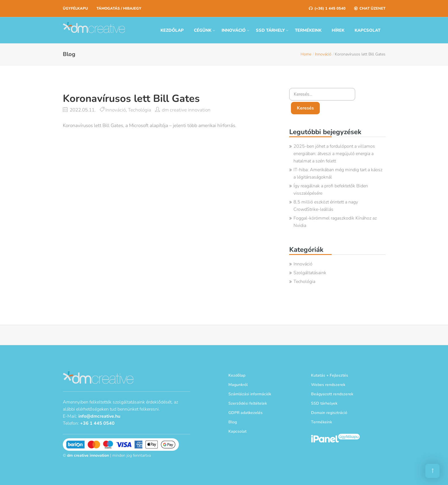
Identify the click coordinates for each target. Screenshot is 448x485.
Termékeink (308, 30)
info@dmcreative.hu (99, 416)
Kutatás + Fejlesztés (330, 375)
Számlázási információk (250, 394)
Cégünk (203, 30)
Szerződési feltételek (248, 403)
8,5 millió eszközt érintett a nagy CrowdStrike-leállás (326, 206)
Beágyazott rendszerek (332, 394)
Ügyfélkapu (75, 8)
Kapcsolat (367, 30)
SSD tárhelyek (324, 403)
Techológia (140, 110)
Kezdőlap (172, 30)
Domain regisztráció (329, 413)
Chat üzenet (370, 8)
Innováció (234, 30)
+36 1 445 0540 (97, 423)
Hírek (338, 30)
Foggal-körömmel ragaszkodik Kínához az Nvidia (335, 222)
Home (306, 54)
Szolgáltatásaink (310, 273)
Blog (233, 422)
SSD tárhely (270, 30)
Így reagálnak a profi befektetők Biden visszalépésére (331, 190)
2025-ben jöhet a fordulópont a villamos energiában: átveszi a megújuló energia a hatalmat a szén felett (334, 154)
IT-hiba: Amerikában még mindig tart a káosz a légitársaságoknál (338, 173)
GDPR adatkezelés (246, 413)
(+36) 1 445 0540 (327, 8)
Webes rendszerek (328, 385)
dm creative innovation (186, 110)
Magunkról (238, 385)
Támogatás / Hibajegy (119, 8)
